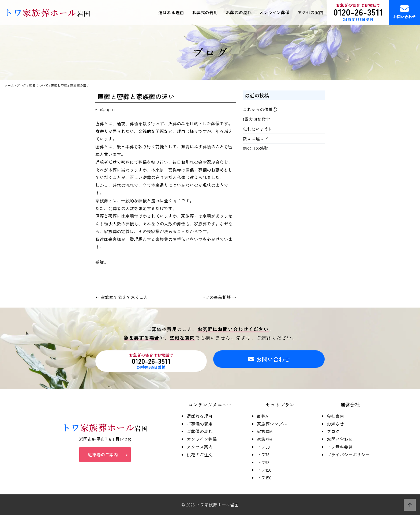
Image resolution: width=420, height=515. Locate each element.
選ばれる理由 (171, 12)
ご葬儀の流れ (200, 431)
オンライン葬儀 (275, 12)
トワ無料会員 (340, 447)
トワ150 (264, 478)
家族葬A (265, 431)
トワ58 (263, 447)
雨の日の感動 (256, 148)
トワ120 (264, 470)
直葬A (262, 416)
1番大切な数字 (256, 119)
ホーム (9, 85)
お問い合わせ (404, 12)
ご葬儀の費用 (200, 424)
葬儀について (39, 85)
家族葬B (265, 439)
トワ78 (263, 455)
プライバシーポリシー (348, 455)
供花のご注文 (200, 455)
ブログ (21, 85)
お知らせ (335, 424)
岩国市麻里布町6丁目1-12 (105, 441)
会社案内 (335, 416)
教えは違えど (256, 138)
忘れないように (258, 129)
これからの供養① (260, 109)
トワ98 (263, 462)
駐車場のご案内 (103, 456)
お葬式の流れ (239, 12)
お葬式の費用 (205, 12)
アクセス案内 (310, 12)
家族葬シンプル (272, 424)
